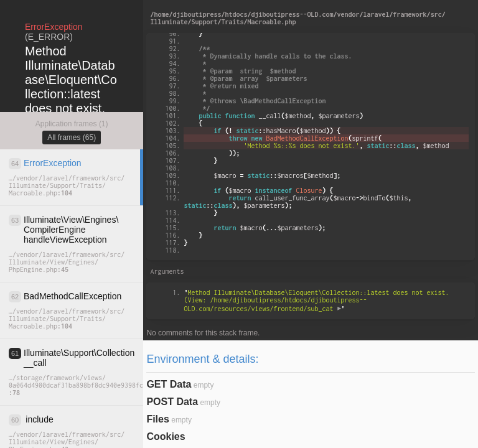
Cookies (166, 436)
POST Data (172, 402)
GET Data (169, 384)
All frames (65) (72, 138)
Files (157, 419)
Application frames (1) (72, 124)
